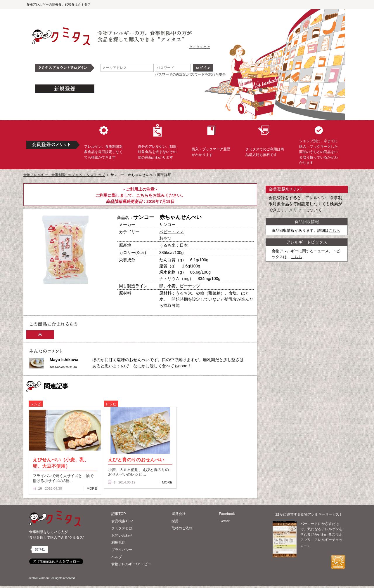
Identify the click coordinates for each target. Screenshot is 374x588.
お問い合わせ (122, 535)
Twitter (224, 521)
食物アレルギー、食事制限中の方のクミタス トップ (64, 175)
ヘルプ (117, 557)
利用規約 (118, 542)
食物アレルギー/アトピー (131, 564)
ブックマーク (85, 298)
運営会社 (179, 514)
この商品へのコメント (46, 308)
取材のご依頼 (182, 528)
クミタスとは (200, 47)
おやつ (165, 238)
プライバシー (122, 550)
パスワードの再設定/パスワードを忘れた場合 (190, 74)
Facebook (227, 514)
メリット (297, 210)
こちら (142, 195)
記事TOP (118, 514)
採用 (175, 521)
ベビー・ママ (172, 232)
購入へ (45, 298)
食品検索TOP (122, 521)
